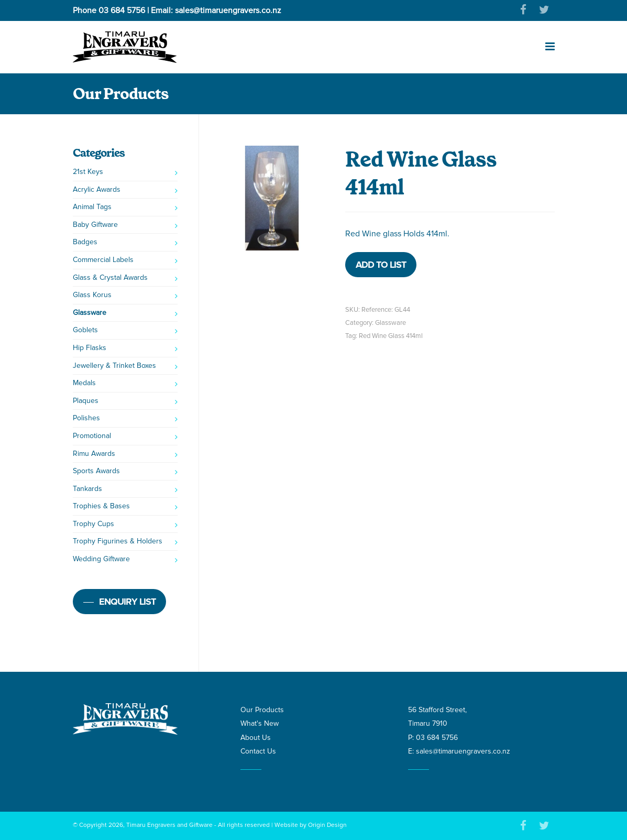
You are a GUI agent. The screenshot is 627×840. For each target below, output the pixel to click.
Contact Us (258, 751)
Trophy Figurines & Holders (118, 541)
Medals (84, 383)
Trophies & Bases (101, 506)
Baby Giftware (95, 225)
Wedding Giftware (101, 559)
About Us (256, 738)
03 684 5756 (122, 10)
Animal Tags (92, 207)
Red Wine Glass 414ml (391, 336)
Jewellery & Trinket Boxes (114, 366)
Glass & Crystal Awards (110, 277)
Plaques (86, 401)
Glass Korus (92, 295)
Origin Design (327, 825)
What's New (260, 723)
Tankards (87, 489)
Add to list (381, 265)
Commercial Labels (103, 260)
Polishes (86, 418)
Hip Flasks (90, 348)
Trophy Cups (93, 524)
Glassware (390, 323)
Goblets (85, 330)
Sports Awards (96, 471)
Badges (85, 242)
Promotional (92, 436)
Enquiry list (127, 602)
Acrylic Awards (97, 189)
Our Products (262, 710)
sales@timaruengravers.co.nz (228, 10)
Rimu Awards (94, 454)
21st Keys (88, 172)
